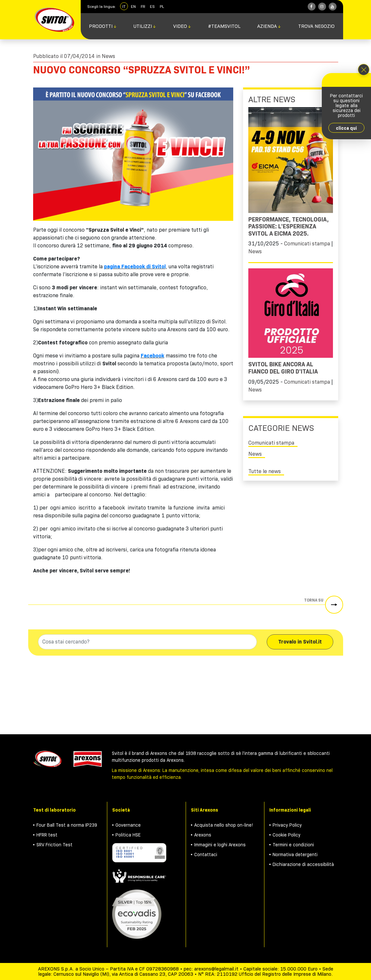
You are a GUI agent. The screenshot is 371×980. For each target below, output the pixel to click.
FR (143, 6)
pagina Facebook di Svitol (135, 267)
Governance (128, 825)
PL (162, 6)
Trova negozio (316, 26)
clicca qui (346, 128)
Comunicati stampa (307, 244)
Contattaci (206, 855)
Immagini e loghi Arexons (220, 845)
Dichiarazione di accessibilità (303, 864)
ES (152, 6)
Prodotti (103, 26)
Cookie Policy (287, 835)
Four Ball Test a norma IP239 (67, 825)
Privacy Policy (287, 825)
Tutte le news (265, 471)
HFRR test (47, 835)
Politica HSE (128, 835)
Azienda (269, 26)
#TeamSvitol (224, 26)
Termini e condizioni (293, 845)
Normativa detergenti (295, 855)
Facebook (153, 356)
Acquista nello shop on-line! (224, 825)
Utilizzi (145, 26)
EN (133, 6)
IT (124, 6)
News (108, 56)
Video (182, 26)
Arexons (203, 835)
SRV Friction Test (54, 845)
